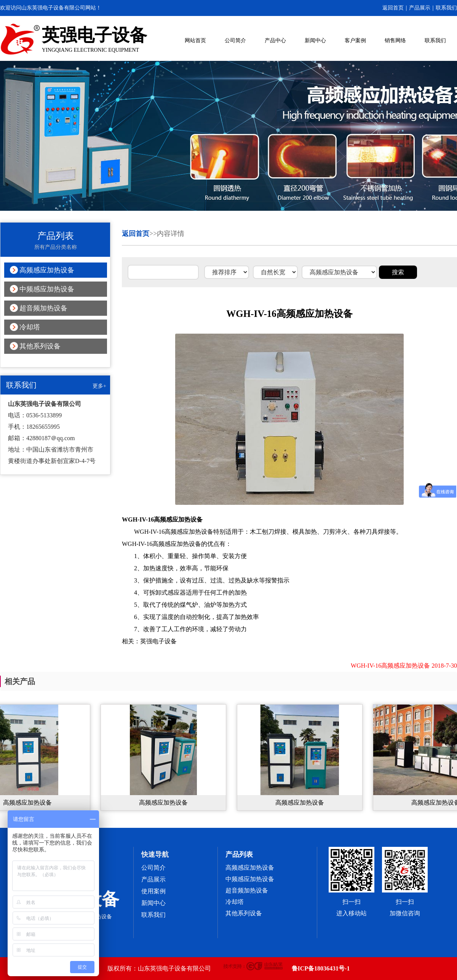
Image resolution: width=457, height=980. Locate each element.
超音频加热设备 (43, 308)
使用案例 (153, 891)
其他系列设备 (40, 346)
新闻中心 (315, 41)
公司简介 (235, 41)
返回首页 (136, 234)
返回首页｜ (396, 8)
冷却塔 (30, 327)
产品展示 (153, 879)
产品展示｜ (422, 8)
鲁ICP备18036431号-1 (321, 968)
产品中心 (275, 41)
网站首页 (195, 41)
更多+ (99, 386)
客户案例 (355, 41)
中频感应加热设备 (47, 289)
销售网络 (395, 41)
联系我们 (446, 8)
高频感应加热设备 (47, 270)
